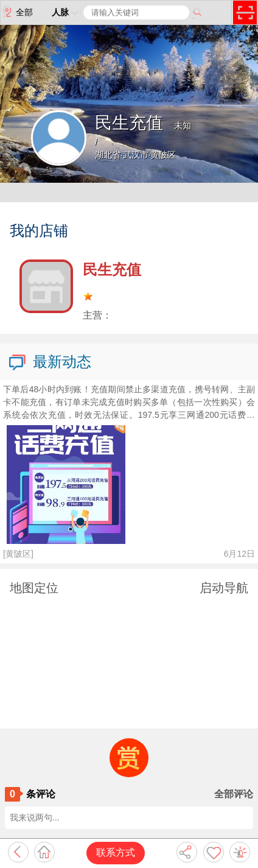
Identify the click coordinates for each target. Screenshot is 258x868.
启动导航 (224, 588)
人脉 (66, 12)
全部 (17, 12)
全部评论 (234, 794)
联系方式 (116, 852)
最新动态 (49, 363)
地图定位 (34, 588)
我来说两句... (35, 817)
